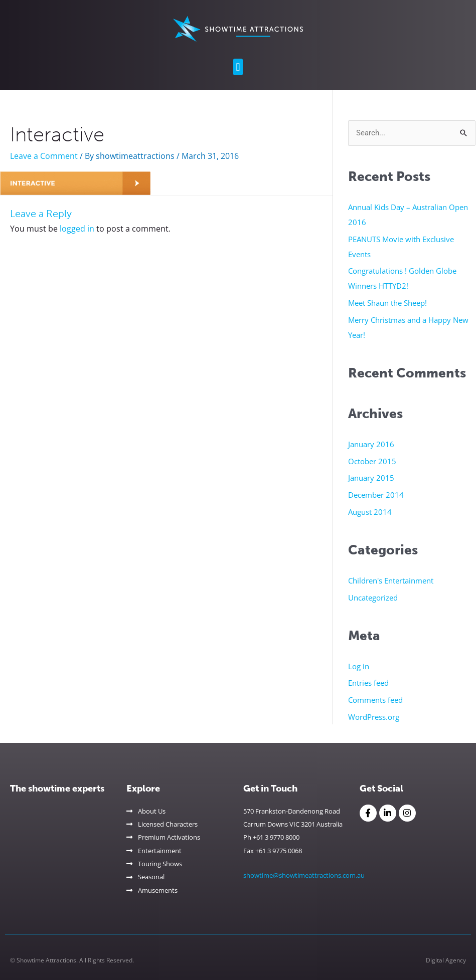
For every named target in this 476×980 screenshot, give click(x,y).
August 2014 (370, 512)
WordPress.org (374, 717)
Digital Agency (446, 960)
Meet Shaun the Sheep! (387, 303)
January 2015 (371, 478)
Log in (359, 666)
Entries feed (368, 683)
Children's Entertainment (391, 580)
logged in (77, 229)
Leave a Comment (44, 156)
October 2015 (372, 461)
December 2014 (376, 495)
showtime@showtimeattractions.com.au (304, 875)
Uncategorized (373, 598)
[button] (238, 67)
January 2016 (371, 444)
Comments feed (375, 700)
